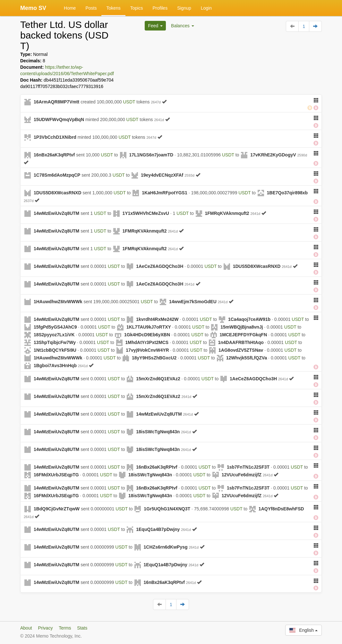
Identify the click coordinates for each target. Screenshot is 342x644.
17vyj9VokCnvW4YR (147, 350)
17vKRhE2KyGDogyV (273, 155)
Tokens (113, 8)
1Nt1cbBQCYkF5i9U (55, 350)
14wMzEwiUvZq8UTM (56, 213)
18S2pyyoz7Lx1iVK (54, 335)
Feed (155, 26)
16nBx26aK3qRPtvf (54, 155)
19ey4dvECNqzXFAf (162, 175)
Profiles (160, 8)
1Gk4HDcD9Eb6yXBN (147, 335)
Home (70, 8)
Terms (65, 628)
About (26, 628)
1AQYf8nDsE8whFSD (281, 509)
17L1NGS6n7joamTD (151, 155)
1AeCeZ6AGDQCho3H (160, 266)
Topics (137, 8)
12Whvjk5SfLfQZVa (247, 358)
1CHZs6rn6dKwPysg (166, 547)
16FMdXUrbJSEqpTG (56, 475)
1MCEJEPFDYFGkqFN (243, 335)
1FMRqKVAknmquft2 (227, 213)
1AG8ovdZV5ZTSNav (241, 350)
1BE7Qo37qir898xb (287, 193)
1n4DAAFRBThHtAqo (241, 342)
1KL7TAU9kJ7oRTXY (149, 327)
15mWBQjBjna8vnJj (242, 327)
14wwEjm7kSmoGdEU (193, 302)
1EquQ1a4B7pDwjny (158, 529)
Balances (182, 26)
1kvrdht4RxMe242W (157, 319)
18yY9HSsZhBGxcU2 (154, 358)
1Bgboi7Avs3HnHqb (55, 366)
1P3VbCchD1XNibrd (55, 137)
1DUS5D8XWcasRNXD (58, 193)
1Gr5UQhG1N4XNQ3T (167, 509)
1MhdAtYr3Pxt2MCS (147, 342)
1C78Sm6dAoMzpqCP (57, 175)
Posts (91, 8)
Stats (82, 628)
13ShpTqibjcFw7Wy (55, 342)
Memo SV (33, 8)
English (304, 630)
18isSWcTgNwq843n (158, 432)
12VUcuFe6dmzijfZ (242, 475)
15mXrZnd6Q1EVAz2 (158, 379)
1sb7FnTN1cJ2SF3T (248, 467)
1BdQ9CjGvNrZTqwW (57, 509)
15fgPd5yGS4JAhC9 (55, 327)
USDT (129, 102)
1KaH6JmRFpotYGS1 (165, 193)
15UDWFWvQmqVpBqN (59, 119)
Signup (184, 8)
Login (206, 8)
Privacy (45, 628)
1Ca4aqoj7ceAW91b (249, 319)
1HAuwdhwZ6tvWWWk (58, 302)
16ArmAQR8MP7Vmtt (56, 102)
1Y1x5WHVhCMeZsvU (146, 213)
